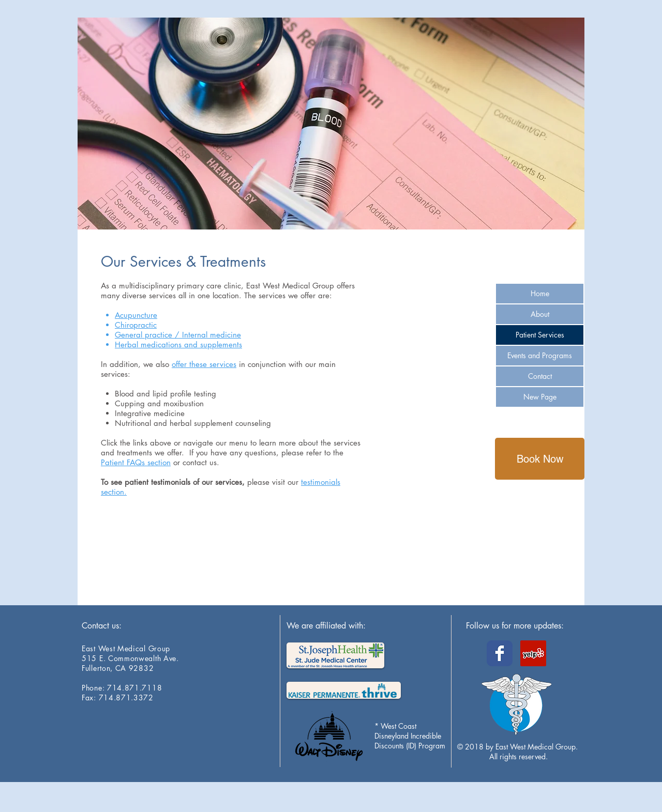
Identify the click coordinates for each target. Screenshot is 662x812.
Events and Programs (540, 355)
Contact (540, 376)
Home (540, 293)
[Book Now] (540, 459)
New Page (540, 397)
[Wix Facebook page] (500, 653)
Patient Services (540, 335)
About (540, 314)
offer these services (204, 364)
